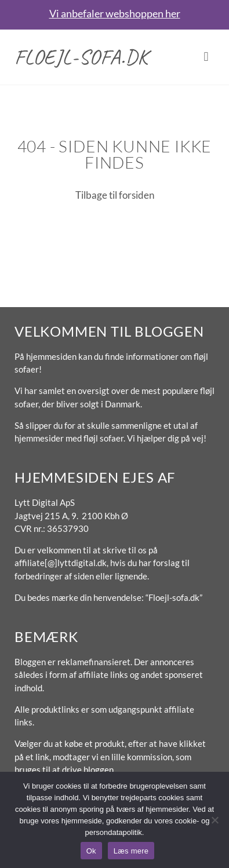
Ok (91, 851)
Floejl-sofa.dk (81, 57)
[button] (206, 57)
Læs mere (131, 851)
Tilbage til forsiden (115, 195)
